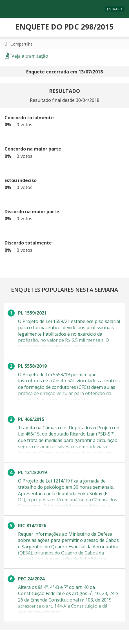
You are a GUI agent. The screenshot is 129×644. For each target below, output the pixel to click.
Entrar (113, 9)
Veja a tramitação (26, 56)
